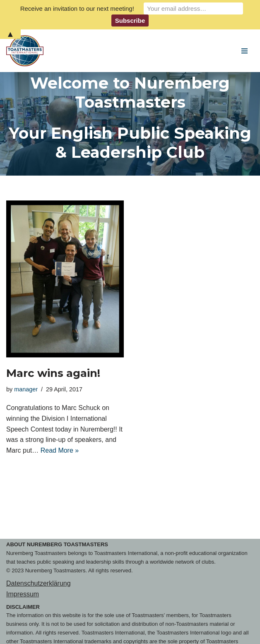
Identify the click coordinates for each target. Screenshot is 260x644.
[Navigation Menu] (244, 51)
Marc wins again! (53, 373)
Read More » (60, 450)
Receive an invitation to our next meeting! (77, 8)
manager (26, 389)
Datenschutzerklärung (39, 583)
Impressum (23, 594)
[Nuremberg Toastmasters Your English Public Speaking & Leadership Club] (27, 51)
